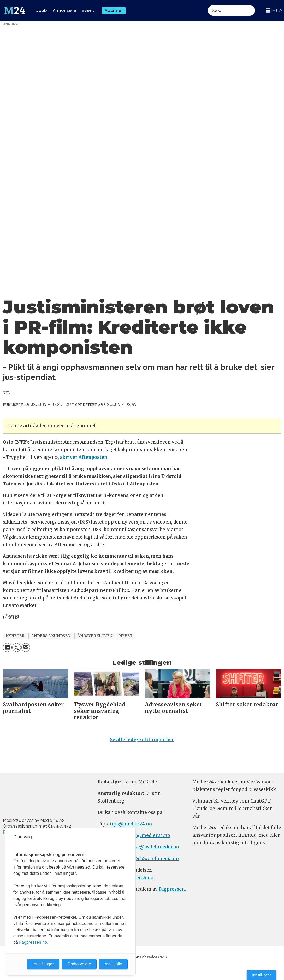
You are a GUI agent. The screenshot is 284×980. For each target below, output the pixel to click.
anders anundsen (51, 636)
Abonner (114, 11)
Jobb (42, 11)
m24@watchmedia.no (154, 859)
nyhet (126, 636)
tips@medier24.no (131, 824)
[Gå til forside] (15, 11)
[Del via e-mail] (26, 647)
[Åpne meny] (274, 11)
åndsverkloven (95, 636)
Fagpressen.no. (34, 942)
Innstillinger (261, 975)
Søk (208, 5)
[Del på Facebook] (7, 647)
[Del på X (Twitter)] (17, 647)
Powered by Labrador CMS (142, 957)
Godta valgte (79, 964)
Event (88, 11)
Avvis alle (113, 964)
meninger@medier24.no (142, 835)
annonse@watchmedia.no (150, 847)
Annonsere (64, 11)
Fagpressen (172, 889)
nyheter (15, 636)
